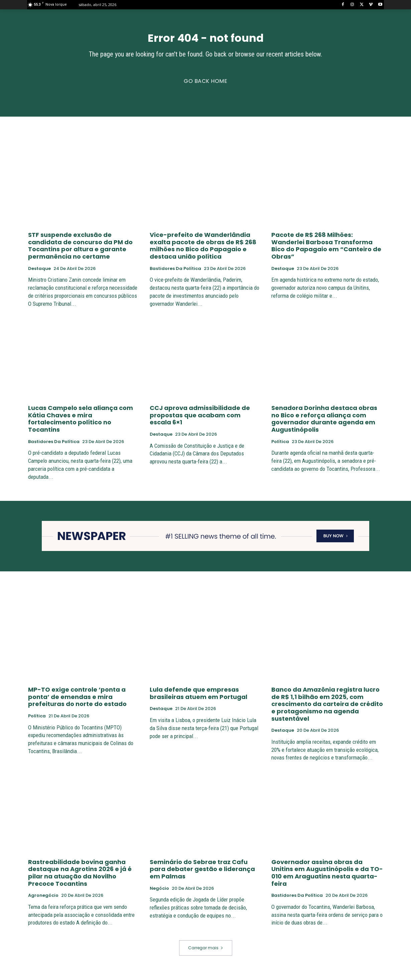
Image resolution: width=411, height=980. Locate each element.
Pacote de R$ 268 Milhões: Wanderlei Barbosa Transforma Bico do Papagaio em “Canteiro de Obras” (326, 250)
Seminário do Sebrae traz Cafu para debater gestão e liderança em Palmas (202, 873)
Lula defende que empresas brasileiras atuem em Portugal (198, 697)
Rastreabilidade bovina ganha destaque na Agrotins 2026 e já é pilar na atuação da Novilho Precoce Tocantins (80, 877)
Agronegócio (43, 900)
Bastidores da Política (175, 273)
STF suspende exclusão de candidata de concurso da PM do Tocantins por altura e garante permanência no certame (80, 250)
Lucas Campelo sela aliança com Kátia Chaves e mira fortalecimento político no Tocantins (81, 423)
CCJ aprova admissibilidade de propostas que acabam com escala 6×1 (200, 419)
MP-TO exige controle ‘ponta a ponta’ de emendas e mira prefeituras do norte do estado (77, 701)
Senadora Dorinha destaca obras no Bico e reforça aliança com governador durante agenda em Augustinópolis (324, 423)
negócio (159, 892)
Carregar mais (206, 952)
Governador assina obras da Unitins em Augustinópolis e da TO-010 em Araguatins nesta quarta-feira (327, 877)
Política (280, 446)
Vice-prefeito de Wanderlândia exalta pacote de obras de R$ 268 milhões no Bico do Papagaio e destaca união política (203, 250)
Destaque (39, 273)
